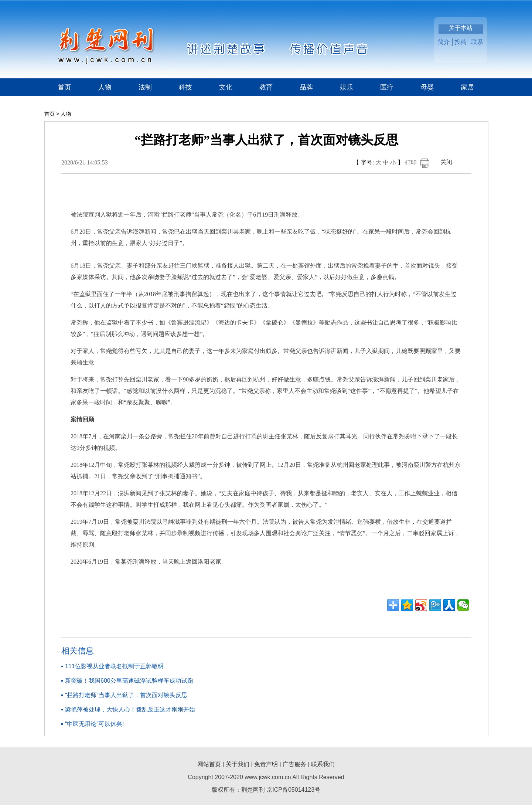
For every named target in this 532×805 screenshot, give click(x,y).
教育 (266, 87)
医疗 (387, 87)
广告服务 (294, 764)
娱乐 (347, 87)
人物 (105, 87)
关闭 (446, 162)
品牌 (306, 87)
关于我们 (238, 764)
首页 (65, 87)
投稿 (461, 42)
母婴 (427, 87)
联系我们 (323, 764)
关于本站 (461, 28)
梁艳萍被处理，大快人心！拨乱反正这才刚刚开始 (130, 709)
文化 (226, 87)
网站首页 (209, 764)
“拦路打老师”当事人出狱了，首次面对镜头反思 (126, 695)
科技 (185, 87)
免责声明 (266, 764)
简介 (444, 42)
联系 (477, 42)
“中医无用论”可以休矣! (94, 724)
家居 (467, 87)
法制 (145, 87)
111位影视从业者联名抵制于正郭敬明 (114, 666)
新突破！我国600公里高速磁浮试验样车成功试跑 (129, 681)
